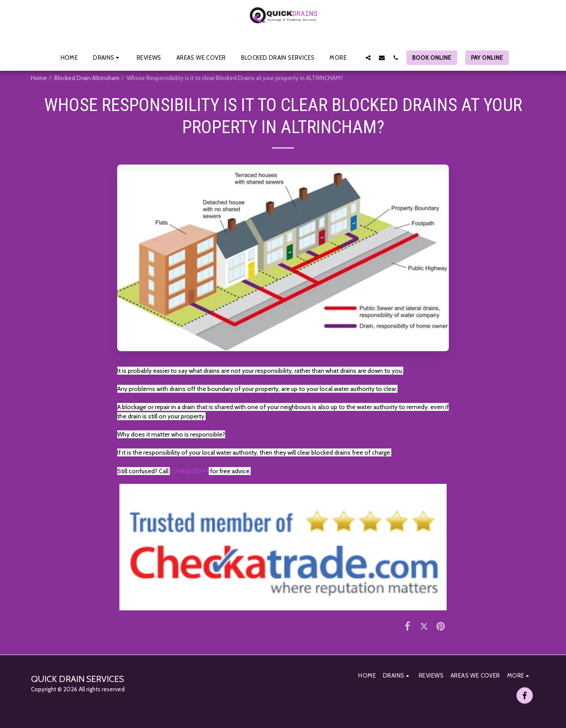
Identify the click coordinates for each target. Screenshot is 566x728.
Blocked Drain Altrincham (87, 78)
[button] (107, 57)
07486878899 (189, 471)
